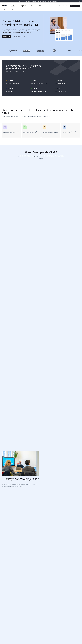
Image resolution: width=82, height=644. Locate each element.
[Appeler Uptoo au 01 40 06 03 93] (63, 6)
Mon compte (51, 6)
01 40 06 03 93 (63, 6)
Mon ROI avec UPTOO (19, 37)
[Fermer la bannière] (80, 1)
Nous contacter (75, 6)
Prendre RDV (7, 37)
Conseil (8, 10)
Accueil (3, 10)
